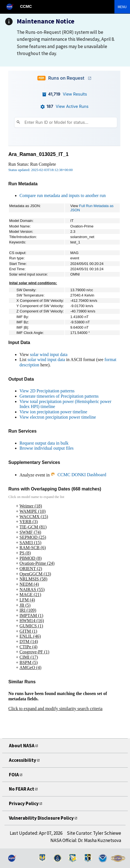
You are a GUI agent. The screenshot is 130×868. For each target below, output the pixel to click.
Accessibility (23, 760)
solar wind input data (49, 354)
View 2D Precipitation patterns (47, 391)
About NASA (22, 746)
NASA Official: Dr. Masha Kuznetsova (86, 840)
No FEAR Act (22, 789)
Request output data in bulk (44, 443)
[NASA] (12, 7)
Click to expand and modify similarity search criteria (55, 709)
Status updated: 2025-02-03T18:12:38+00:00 (41, 170)
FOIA (14, 775)
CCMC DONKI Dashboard (78, 475)
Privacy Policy (24, 803)
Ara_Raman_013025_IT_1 (38, 154)
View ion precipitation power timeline (53, 412)
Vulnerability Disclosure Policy (41, 818)
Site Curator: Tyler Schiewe (94, 833)
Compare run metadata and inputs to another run (63, 195)
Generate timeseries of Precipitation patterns (59, 396)
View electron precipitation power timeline (58, 417)
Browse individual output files (46, 448)
